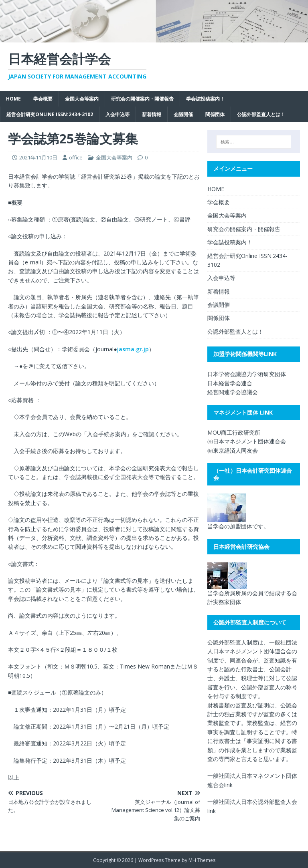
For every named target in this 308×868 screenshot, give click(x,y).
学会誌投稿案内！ (205, 99)
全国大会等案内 (82, 99)
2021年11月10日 (38, 157)
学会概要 (43, 99)
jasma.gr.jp (133, 349)
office (76, 157)
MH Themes (202, 860)
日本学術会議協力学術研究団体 (247, 374)
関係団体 (215, 114)
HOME (13, 99)
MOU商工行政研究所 (234, 432)
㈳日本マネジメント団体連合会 (247, 441)
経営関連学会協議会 (233, 392)
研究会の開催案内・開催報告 (142, 99)
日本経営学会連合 (230, 383)
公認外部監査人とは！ (261, 114)
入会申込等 (118, 114)
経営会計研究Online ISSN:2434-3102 (50, 114)
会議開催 (183, 114)
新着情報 (152, 114)
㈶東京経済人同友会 (233, 450)
